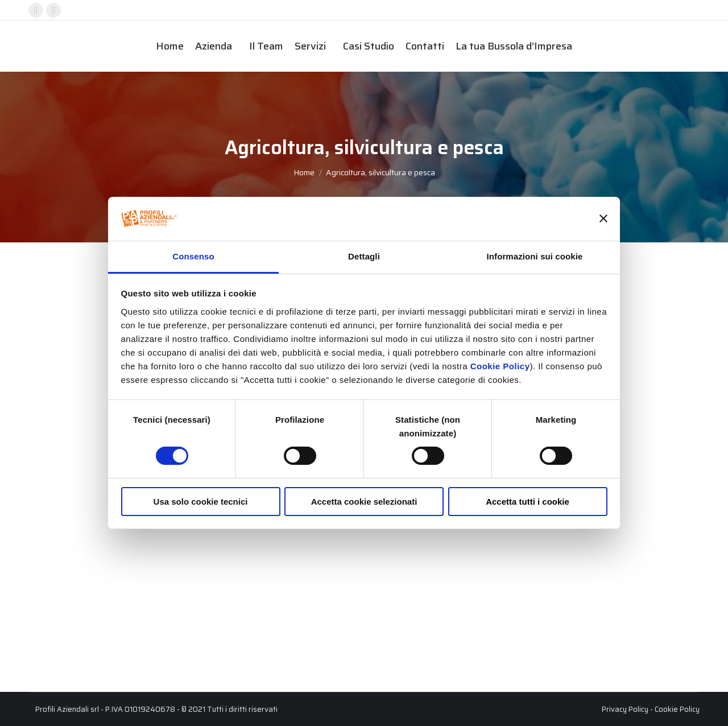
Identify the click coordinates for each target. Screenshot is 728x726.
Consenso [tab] (193, 256)
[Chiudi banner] (603, 218)
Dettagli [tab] (364, 256)
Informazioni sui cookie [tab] (535, 256)
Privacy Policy (625, 709)
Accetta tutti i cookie (528, 502)
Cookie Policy (500, 366)
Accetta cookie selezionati (364, 502)
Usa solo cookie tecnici (201, 502)
